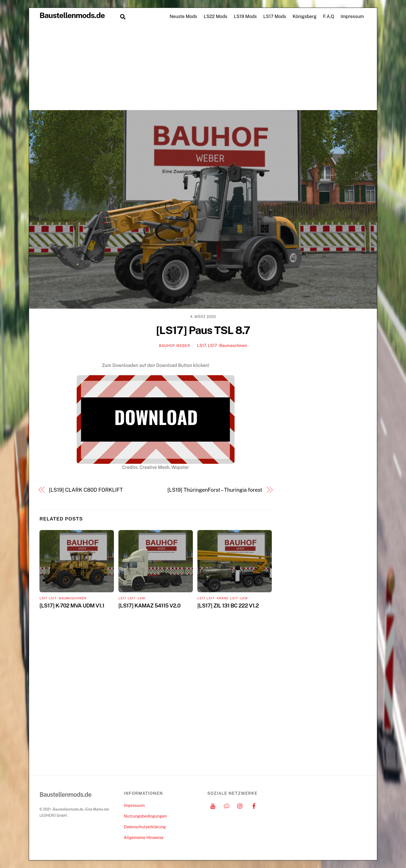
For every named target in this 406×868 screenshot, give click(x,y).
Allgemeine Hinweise (144, 837)
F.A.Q (329, 16)
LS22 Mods (215, 16)
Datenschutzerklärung (145, 827)
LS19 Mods (245, 16)
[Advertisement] (203, 68)
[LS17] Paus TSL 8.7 (203, 330)
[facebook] (254, 805)
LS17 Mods (275, 16)
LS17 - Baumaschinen (227, 345)
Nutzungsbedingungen (145, 816)
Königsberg (305, 16)
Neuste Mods (183, 16)
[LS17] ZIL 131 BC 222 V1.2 (228, 606)
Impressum (352, 16)
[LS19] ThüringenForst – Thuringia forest (215, 490)
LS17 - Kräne (218, 598)
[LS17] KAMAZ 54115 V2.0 (149, 606)
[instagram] (240, 805)
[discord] (227, 805)
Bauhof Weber (175, 346)
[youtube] (213, 805)
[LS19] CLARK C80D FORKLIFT (86, 490)
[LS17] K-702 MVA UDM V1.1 (72, 606)
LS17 (201, 345)
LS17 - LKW (136, 598)
